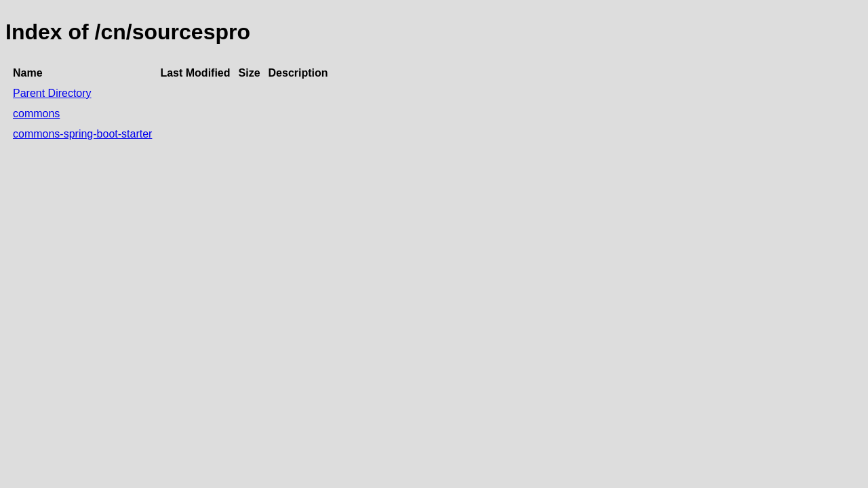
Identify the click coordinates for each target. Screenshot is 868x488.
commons (36, 114)
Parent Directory (52, 93)
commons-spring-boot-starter (82, 134)
